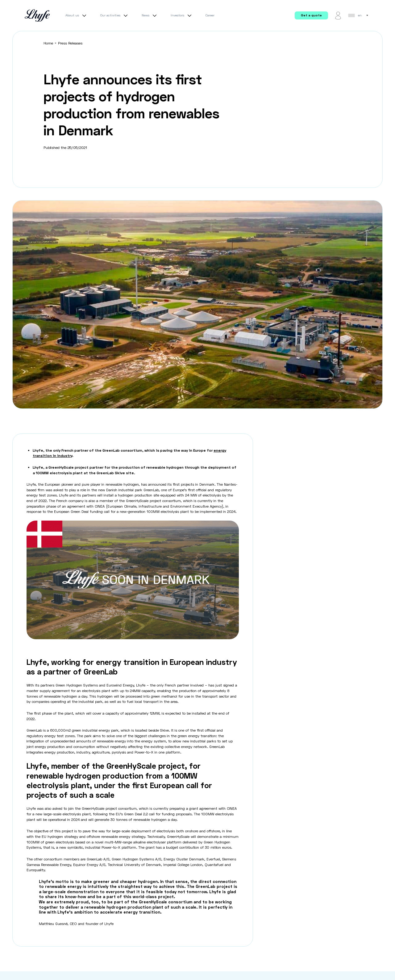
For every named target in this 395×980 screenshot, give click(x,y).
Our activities (115, 15)
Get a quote (311, 15)
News (150, 15)
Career (210, 15)
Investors (182, 15)
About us (77, 15)
